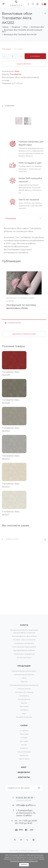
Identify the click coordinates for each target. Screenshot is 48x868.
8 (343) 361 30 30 (25, 798)
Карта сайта (24, 759)
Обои (24, 678)
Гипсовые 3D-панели (24, 692)
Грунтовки (24, 706)
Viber (27, 840)
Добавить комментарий (24, 372)
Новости (24, 748)
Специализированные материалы (24, 685)
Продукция (24, 666)
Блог (24, 767)
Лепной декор (24, 689)
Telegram (21, 840)
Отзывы (24, 738)
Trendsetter (16, 74)
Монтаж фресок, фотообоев (24, 636)
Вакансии (24, 755)
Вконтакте (15, 840)
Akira (17, 71)
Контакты (24, 777)
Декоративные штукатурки (24, 671)
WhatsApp (33, 840)
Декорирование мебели (24, 650)
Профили (24, 710)
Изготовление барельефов (24, 647)
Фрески (24, 682)
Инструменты (24, 699)
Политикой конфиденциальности (24, 861)
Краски (24, 703)
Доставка (24, 741)
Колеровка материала (24, 643)
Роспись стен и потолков (24, 640)
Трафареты (24, 696)
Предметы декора (24, 717)
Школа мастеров (24, 657)
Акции (24, 745)
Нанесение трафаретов (24, 654)
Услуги (24, 625)
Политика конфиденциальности (24, 851)
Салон (24, 725)
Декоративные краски (24, 674)
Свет (24, 713)
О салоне (24, 731)
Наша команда (24, 752)
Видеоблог (24, 772)
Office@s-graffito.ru (26, 805)
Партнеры (24, 734)
